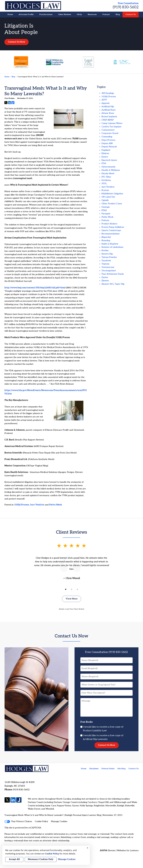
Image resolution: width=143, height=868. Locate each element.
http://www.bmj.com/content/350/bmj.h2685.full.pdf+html (35, 288)
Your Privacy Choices (18, 822)
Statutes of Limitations (112, 247)
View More (72, 599)
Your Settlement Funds (113, 274)
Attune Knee (108, 113)
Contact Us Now (17, 42)
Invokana (106, 180)
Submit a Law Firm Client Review (72, 609)
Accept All (14, 859)
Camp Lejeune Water (112, 123)
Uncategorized (109, 271)
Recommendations (111, 234)
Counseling (107, 137)
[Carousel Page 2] (71, 589)
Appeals (106, 103)
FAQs (79, 14)
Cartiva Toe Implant (111, 127)
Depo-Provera (108, 140)
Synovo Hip (107, 254)
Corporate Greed (110, 133)
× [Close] (87, 848)
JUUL (104, 184)
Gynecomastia (108, 167)
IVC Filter (106, 177)
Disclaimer (94, 769)
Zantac (105, 277)
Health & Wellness (111, 170)
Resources (92, 14)
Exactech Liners (109, 160)
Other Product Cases (112, 204)
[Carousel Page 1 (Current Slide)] (66, 589)
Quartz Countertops (111, 230)
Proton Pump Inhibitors (113, 227)
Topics (101, 87)
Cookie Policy (41, 821)
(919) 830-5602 (126, 7)
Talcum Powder (109, 257)
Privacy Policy (108, 769)
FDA (104, 163)
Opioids (105, 200)
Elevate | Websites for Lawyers (119, 851)
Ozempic (106, 207)
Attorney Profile (26, 14)
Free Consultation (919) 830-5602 (106, 652)
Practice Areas (46, 14)
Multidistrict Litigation (112, 194)
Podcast (106, 14)
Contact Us (131, 14)
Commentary (108, 130)
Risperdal (106, 237)
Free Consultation (128, 3)
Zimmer (105, 281)
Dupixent (106, 150)
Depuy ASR (107, 143)
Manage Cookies (59, 821)
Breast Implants (109, 117)
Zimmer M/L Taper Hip (113, 284)
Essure (105, 157)
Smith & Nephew (110, 244)
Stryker (105, 250)
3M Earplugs (108, 93)
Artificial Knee (109, 110)
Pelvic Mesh (56, 505)
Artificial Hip (108, 107)
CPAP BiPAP (108, 120)
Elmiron (105, 153)
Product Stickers (109, 224)
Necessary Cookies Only (41, 859)
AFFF (104, 100)
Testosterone (108, 267)
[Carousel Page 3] (77, 589)
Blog (118, 14)
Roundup (106, 240)
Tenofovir (106, 261)
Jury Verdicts (37, 505)
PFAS (104, 210)
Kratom (105, 190)
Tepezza (105, 264)
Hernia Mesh (108, 174)
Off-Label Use (108, 197)
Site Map (121, 769)
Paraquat (106, 214)
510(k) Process (22, 505)
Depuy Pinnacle (109, 147)
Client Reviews (65, 14)
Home (10, 14)
